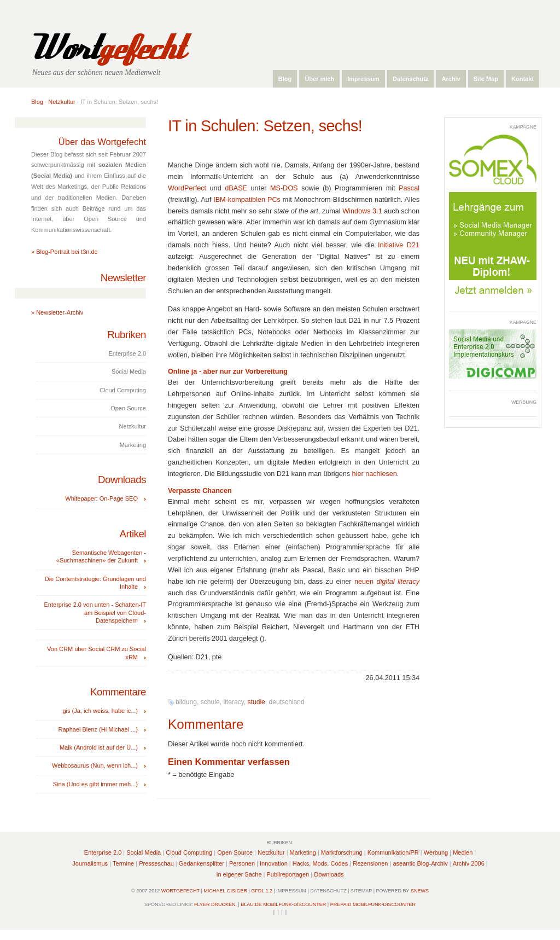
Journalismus (90, 863)
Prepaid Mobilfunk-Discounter (373, 904)
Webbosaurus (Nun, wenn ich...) (95, 765)
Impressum (363, 79)
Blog (285, 79)
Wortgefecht (180, 891)
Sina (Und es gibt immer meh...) (95, 784)
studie (256, 702)
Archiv (451, 79)
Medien (463, 852)
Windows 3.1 (362, 211)
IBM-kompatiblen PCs (247, 200)
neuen (387, 582)
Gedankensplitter (202, 863)
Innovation (274, 863)
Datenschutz (410, 79)
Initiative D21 (399, 245)
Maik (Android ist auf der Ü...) (99, 747)
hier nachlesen (375, 474)
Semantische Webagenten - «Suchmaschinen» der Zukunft (101, 556)
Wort (107, 48)
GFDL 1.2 (262, 891)
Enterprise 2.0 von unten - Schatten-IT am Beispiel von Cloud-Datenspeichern (95, 613)
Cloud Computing (189, 852)
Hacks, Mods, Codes (320, 863)
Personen (242, 863)
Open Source (235, 852)
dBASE (236, 188)
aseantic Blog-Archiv (420, 863)
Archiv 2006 (469, 863)
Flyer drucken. (215, 904)
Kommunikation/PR (393, 852)
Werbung (436, 852)
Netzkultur (62, 102)
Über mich (319, 79)
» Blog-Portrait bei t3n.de (65, 252)
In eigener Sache (239, 874)
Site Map (486, 79)
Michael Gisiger (225, 891)
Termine (123, 863)
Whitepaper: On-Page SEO (101, 498)
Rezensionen (370, 863)
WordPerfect (187, 188)
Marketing (303, 852)
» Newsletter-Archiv (57, 312)
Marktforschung (342, 852)
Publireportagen (288, 874)
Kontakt (523, 79)
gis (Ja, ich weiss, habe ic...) (100, 711)
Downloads (329, 874)
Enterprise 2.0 (103, 852)
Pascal (409, 188)
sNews (420, 891)
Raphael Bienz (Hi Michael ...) (98, 729)
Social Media (144, 852)
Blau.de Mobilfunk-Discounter (283, 904)
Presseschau (156, 863)
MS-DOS (284, 188)
